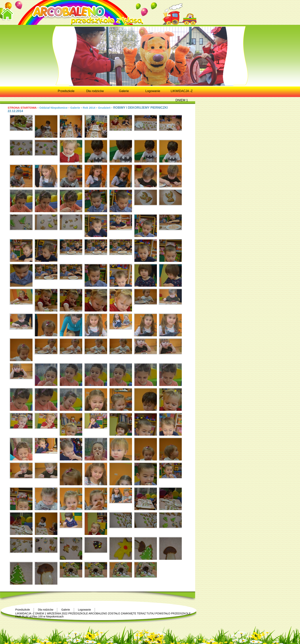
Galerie (75, 108)
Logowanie (85, 610)
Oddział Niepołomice (54, 108)
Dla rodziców (46, 610)
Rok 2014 (89, 108)
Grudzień (104, 108)
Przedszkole (23, 610)
